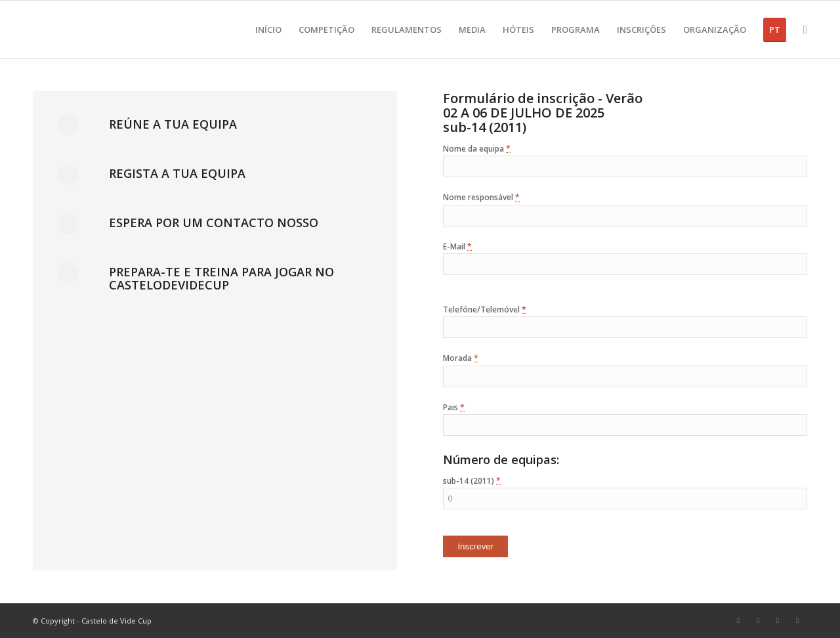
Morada (461, 358)
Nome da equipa (477, 149)
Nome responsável (481, 197)
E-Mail (457, 246)
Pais (454, 407)
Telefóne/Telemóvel (485, 309)
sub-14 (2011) (472, 481)
